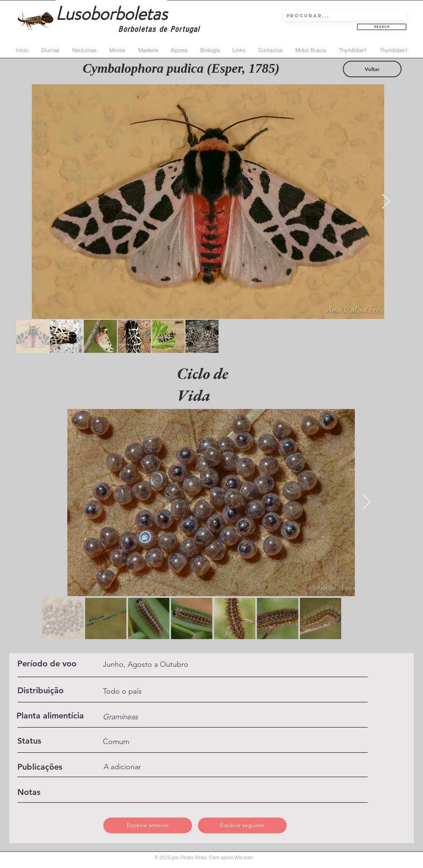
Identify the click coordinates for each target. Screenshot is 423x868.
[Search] (382, 27)
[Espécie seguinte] (242, 825)
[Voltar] (372, 69)
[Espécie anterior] (148, 825)
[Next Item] (386, 202)
